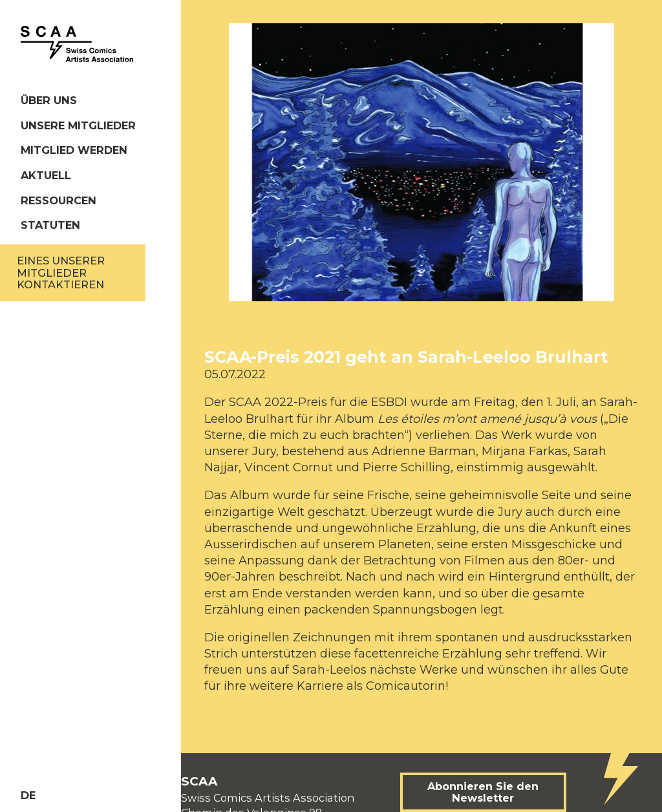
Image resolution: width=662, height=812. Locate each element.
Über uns (49, 100)
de (28, 795)
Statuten (50, 225)
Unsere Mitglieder (78, 125)
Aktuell (46, 175)
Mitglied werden (74, 150)
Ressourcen (59, 200)
